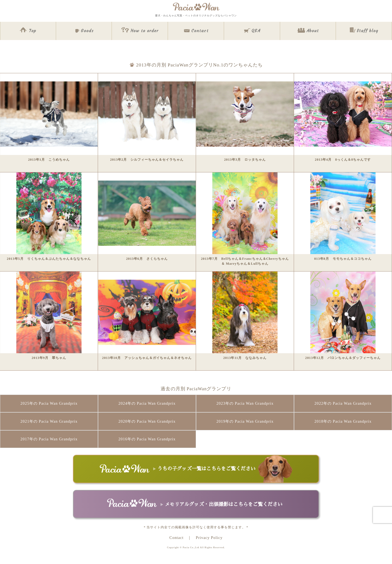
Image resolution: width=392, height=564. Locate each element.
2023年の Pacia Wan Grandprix (245, 403)
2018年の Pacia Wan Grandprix (343, 421)
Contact (176, 538)
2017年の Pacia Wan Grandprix (49, 439)
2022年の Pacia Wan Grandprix (343, 403)
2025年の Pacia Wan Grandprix (49, 403)
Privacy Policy (209, 538)
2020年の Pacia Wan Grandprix (147, 421)
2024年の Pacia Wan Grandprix (147, 403)
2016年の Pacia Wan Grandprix (147, 439)
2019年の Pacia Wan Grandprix (245, 421)
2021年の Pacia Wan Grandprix (49, 421)
